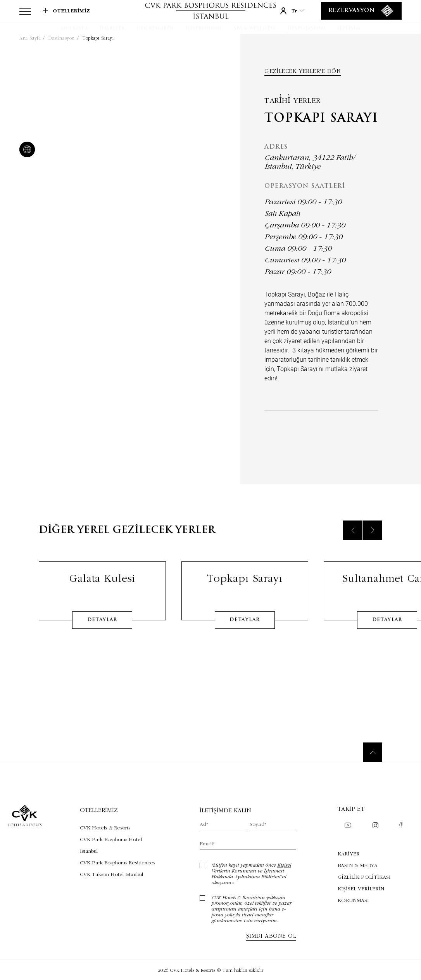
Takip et (351, 809)
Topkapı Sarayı (98, 38)
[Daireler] (112, 29)
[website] (26, 150)
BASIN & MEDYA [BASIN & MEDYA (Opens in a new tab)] (358, 865)
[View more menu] (25, 13)
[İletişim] (349, 29)
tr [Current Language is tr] (298, 11)
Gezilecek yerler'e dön (303, 71)
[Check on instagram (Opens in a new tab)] (375, 826)
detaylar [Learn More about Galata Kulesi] (102, 630)
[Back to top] (373, 752)
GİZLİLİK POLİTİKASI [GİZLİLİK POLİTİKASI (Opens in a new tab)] (364, 877)
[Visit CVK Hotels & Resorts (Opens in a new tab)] (119, 827)
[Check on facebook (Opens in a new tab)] (401, 826)
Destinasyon (62, 38)
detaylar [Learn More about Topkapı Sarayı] (245, 630)
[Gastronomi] (204, 29)
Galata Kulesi (102, 588)
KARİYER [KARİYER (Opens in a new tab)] (349, 853)
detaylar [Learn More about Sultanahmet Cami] (387, 630)
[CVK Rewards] (155, 29)
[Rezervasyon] (361, 11)
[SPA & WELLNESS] (255, 29)
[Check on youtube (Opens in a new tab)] (348, 826)
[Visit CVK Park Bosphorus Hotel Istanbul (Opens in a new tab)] (119, 845)
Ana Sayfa (30, 38)
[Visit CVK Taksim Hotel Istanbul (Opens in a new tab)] (119, 874)
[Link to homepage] (211, 11)
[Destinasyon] (307, 29)
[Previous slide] (353, 540)
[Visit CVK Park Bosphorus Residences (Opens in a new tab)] (119, 862)
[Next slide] (373, 540)
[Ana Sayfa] (74, 29)
